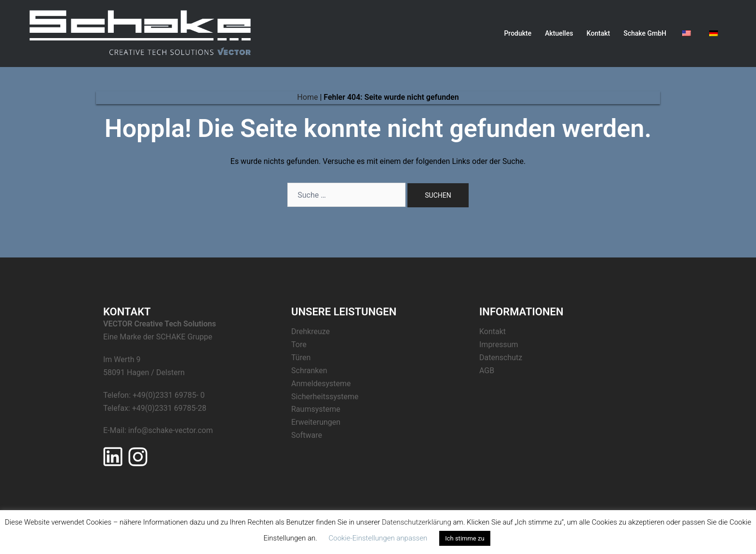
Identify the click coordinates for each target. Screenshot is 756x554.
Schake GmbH (645, 33)
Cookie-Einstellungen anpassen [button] (378, 538)
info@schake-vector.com (171, 430)
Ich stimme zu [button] (465, 538)
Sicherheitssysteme (325, 397)
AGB (487, 371)
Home (307, 97)
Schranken (309, 371)
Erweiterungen (316, 422)
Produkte (518, 33)
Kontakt (599, 33)
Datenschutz (501, 358)
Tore (299, 345)
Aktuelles (559, 33)
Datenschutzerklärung (417, 522)
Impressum (499, 345)
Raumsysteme (316, 409)
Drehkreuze (310, 331)
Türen (301, 358)
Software (307, 435)
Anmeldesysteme (321, 384)
